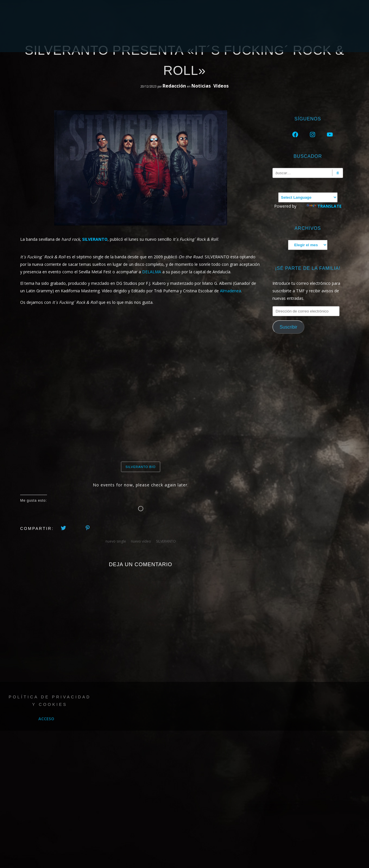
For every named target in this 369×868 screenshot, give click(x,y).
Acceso (46, 719)
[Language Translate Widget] (308, 197)
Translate (324, 206)
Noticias (201, 86)
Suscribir (288, 327)
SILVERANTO (166, 541)
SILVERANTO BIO (141, 467)
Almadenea (230, 291)
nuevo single (116, 541)
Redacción (175, 86)
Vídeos (221, 86)
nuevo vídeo (141, 541)
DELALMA (152, 272)
